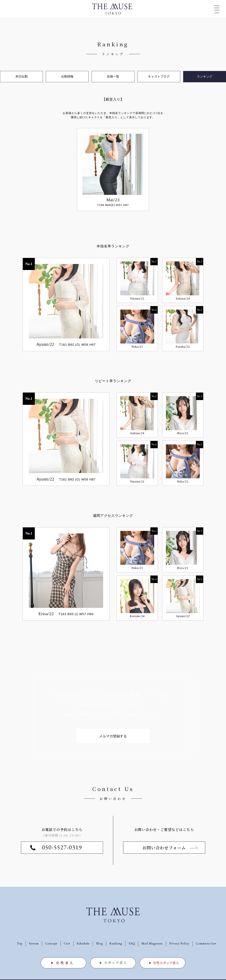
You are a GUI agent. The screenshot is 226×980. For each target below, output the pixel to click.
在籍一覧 (113, 77)
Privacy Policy (179, 943)
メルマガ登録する (113, 736)
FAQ (132, 943)
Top (20, 943)
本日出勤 (22, 77)
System (34, 943)
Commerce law (206, 943)
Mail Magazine (152, 943)
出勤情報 (67, 77)
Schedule (83, 943)
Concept (51, 943)
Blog (100, 943)
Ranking (116, 943)
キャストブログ (159, 77)
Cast (67, 943)
